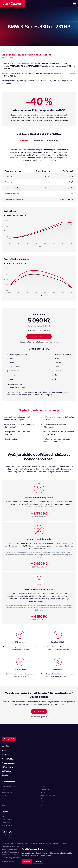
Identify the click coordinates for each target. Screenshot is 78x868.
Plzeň (3, 802)
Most (3, 799)
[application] (39, 233)
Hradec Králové (7, 793)
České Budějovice (46, 789)
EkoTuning (53, 141)
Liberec (4, 796)
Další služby (6, 771)
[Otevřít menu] (74, 4)
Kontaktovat (39, 711)
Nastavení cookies (8, 862)
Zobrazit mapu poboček (39, 717)
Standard (25, 140)
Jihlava (43, 793)
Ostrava (43, 799)
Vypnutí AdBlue (8, 759)
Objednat (39, 336)
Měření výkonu (7, 767)
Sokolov (43, 802)
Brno (42, 786)
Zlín (42, 805)
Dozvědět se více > (51, 442)
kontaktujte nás (63, 392)
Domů (4, 751)
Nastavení (38, 861)
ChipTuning (6, 755)
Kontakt (5, 775)
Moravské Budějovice (48, 796)
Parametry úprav (8, 763)
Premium (38, 141)
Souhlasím (27, 861)
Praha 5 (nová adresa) (9, 786)
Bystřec (4, 789)
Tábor (4, 805)
